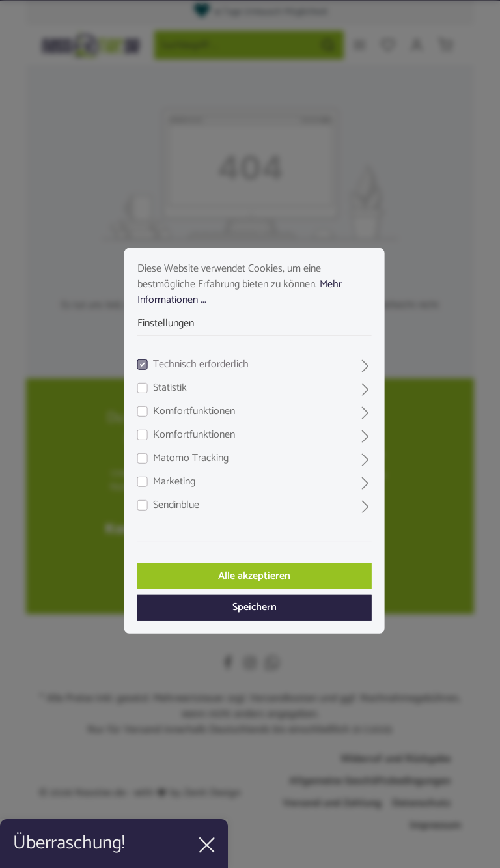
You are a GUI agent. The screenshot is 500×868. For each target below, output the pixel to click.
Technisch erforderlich (196, 358)
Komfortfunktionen (189, 405)
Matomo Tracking (186, 452)
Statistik (165, 382)
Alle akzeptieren (250, 569)
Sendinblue (172, 499)
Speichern (250, 601)
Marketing (170, 475)
